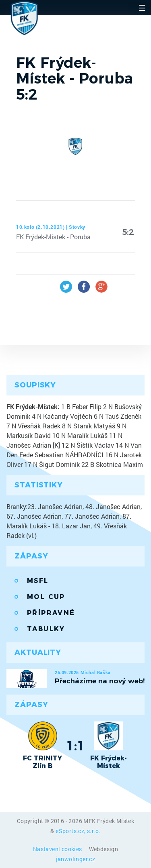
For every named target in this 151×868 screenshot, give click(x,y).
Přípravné (51, 613)
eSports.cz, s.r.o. (78, 831)
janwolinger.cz (76, 859)
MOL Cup (46, 597)
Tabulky (46, 629)
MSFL (38, 581)
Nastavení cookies (58, 849)
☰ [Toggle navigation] (142, 8)
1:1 (75, 746)
